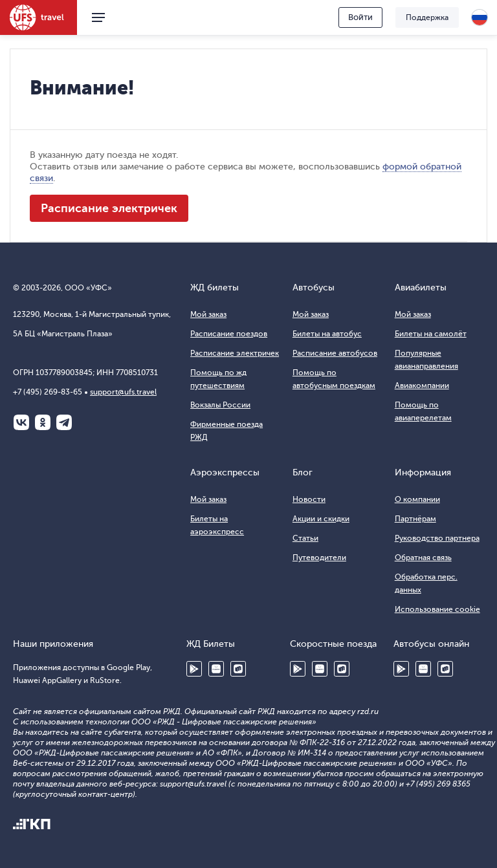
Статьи (305, 538)
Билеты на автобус (327, 334)
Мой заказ (208, 314)
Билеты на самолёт (431, 334)
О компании (417, 499)
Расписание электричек (109, 208)
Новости (309, 499)
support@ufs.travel (123, 392)
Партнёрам (415, 519)
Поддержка (427, 17)
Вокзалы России (220, 405)
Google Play (194, 669)
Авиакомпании (422, 385)
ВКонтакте (21, 422)
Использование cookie (437, 609)
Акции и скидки (321, 519)
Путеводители (319, 558)
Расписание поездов (229, 334)
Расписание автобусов (335, 353)
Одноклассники (43, 422)
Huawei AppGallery (216, 669)
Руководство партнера (437, 538)
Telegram (64, 422)
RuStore (238, 669)
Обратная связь (423, 558)
